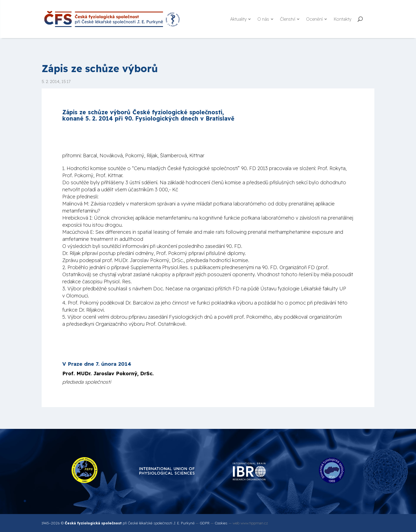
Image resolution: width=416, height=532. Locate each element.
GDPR (205, 523)
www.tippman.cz (254, 523)
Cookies (221, 523)
